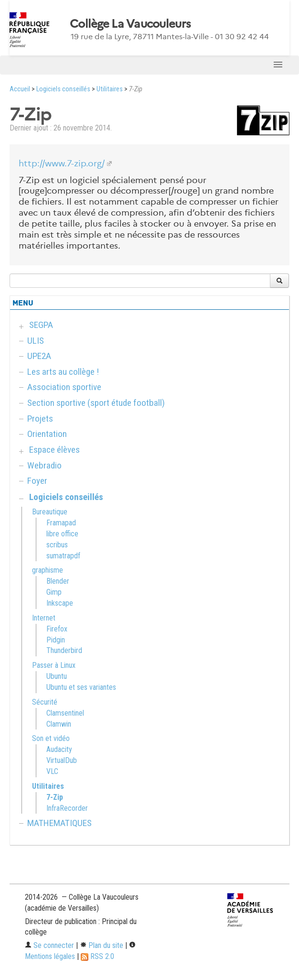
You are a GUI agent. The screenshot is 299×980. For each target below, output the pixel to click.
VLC (52, 771)
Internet (44, 618)
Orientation (47, 434)
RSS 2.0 (97, 956)
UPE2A (39, 356)
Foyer (37, 481)
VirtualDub (62, 760)
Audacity (59, 749)
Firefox (57, 629)
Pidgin (56, 640)
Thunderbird (64, 650)
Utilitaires (110, 89)
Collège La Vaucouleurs (130, 24)
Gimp (54, 592)
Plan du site (101, 945)
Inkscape (60, 603)
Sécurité (45, 702)
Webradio (44, 465)
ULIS (36, 341)
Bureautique (50, 512)
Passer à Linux (54, 665)
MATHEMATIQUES (59, 823)
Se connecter (49, 945)
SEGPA (41, 325)
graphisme (48, 570)
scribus (57, 545)
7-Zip (55, 797)
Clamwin (59, 724)
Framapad (61, 523)
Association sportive (64, 387)
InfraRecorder (67, 808)
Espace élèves (54, 450)
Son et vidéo (51, 738)
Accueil (20, 89)
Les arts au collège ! (63, 372)
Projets (40, 419)
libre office (62, 534)
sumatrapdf (63, 556)
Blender (58, 581)
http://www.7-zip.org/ (62, 163)
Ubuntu (57, 676)
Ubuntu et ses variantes (81, 687)
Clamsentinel (65, 713)
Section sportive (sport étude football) (96, 403)
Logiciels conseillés (63, 89)
